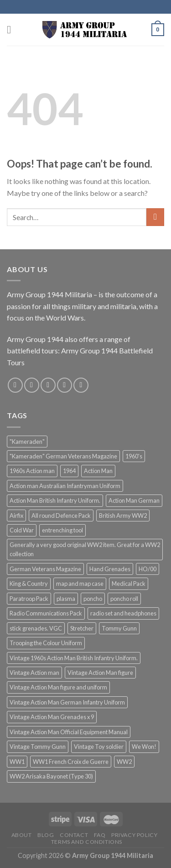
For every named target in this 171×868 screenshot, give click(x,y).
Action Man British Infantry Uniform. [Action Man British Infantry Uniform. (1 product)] (55, 500)
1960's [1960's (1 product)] (134, 456)
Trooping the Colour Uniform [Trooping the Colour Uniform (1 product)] (46, 643)
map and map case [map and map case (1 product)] (80, 584)
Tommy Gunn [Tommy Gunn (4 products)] (119, 628)
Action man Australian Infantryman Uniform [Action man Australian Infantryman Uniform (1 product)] (65, 486)
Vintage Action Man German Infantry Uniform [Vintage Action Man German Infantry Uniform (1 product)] (67, 702)
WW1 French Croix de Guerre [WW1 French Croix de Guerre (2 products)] (71, 762)
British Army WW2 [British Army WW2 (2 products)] (123, 516)
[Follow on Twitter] (48, 385)
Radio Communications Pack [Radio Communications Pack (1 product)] (46, 613)
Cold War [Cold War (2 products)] (22, 530)
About (22, 835)
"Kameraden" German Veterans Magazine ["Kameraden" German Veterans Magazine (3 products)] (63, 456)
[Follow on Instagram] (32, 385)
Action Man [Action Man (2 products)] (98, 471)
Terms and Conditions (87, 842)
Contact (74, 835)
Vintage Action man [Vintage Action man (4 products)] (34, 673)
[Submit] (155, 217)
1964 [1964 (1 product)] (69, 471)
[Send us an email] (65, 385)
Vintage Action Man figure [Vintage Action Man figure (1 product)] (100, 673)
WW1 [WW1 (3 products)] (17, 762)
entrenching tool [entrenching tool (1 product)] (62, 530)
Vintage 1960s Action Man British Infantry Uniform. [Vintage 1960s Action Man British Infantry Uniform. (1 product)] (74, 658)
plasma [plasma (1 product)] (66, 599)
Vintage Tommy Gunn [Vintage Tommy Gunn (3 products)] (38, 747)
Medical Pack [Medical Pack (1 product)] (129, 584)
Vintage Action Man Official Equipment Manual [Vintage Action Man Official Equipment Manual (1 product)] (69, 732)
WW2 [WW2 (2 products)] (124, 762)
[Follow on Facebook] (15, 385)
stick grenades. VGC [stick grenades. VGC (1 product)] (36, 628)
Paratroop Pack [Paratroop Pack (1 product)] (29, 599)
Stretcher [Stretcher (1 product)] (82, 628)
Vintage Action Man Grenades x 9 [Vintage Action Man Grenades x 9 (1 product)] (52, 717)
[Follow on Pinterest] (81, 385)
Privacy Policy (135, 835)
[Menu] (12, 29)
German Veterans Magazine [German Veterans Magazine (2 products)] (45, 569)
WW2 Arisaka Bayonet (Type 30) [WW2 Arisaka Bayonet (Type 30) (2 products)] (51, 776)
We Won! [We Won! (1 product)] (144, 747)
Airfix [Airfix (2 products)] (16, 516)
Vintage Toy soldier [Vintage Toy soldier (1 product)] (99, 747)
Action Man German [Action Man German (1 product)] (134, 500)
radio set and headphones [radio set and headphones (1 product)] (123, 613)
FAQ (100, 835)
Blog (46, 835)
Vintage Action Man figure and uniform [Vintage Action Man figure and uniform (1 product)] (58, 687)
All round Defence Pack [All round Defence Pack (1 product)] (61, 516)
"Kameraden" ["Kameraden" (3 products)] (27, 442)
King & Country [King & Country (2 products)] (29, 584)
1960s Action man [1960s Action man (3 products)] (32, 471)
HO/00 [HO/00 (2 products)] (148, 569)
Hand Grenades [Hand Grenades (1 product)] (110, 569)
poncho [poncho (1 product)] (93, 599)
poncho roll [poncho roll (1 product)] (124, 599)
